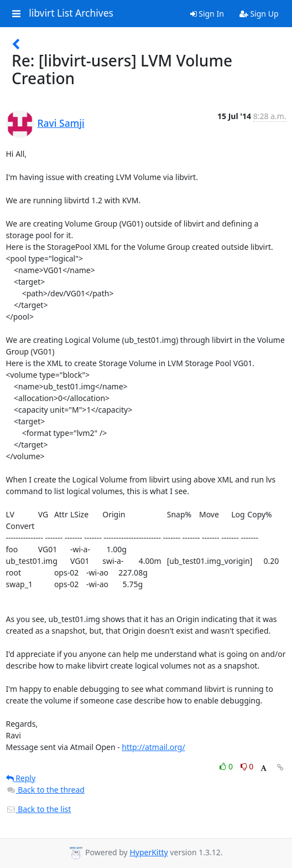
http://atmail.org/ (153, 747)
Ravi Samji (61, 123)
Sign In (207, 14)
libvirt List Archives (71, 13)
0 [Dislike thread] (247, 766)
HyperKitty (148, 852)
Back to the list (39, 809)
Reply (21, 778)
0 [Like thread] (227, 766)
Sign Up (259, 14)
